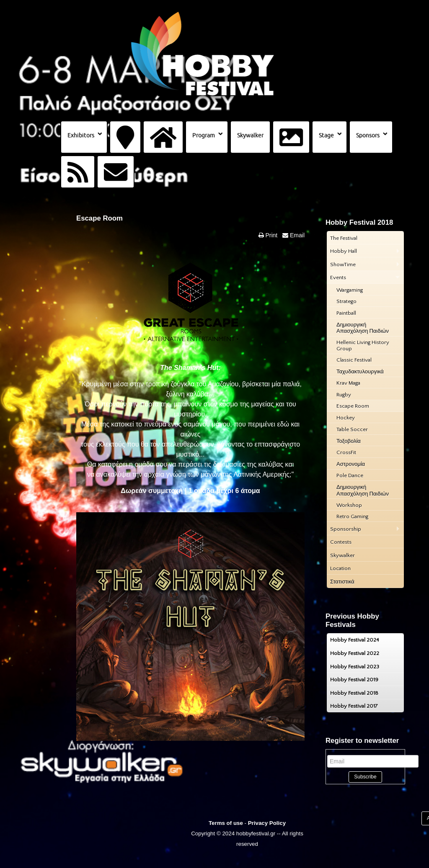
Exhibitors (81, 135)
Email (296, 235)
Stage (326, 135)
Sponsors (368, 135)
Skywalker (250, 135)
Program (204, 135)
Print (271, 235)
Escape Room (99, 218)
